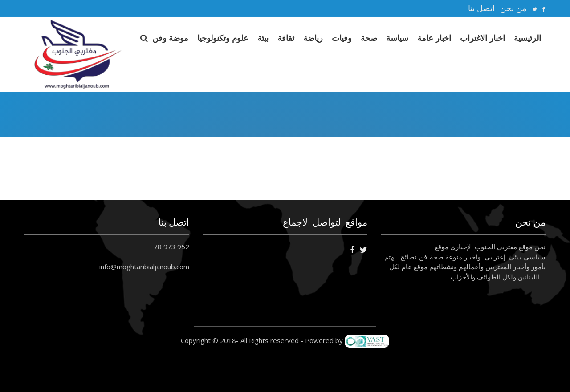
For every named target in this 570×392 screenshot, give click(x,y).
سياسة (397, 38)
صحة (369, 38)
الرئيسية (527, 38)
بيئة (263, 38)
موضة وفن (170, 38)
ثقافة (286, 38)
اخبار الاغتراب (482, 38)
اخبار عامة (434, 38)
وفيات (342, 38)
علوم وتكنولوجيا (223, 38)
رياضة (313, 38)
